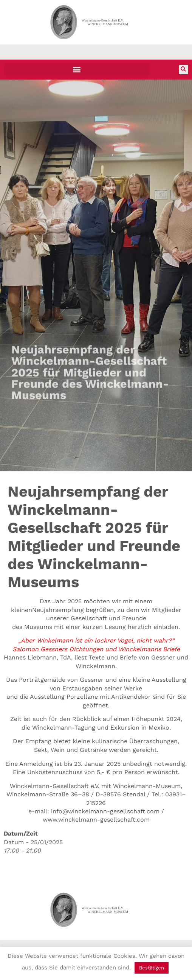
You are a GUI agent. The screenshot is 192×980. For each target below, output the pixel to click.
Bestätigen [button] (152, 968)
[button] (77, 70)
